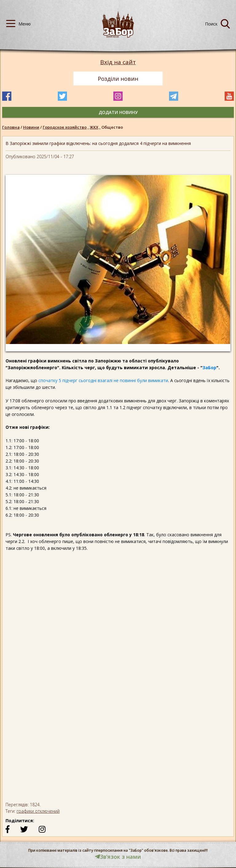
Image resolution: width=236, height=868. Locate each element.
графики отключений (38, 811)
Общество (112, 127)
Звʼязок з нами (118, 857)
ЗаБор (209, 368)
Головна (11, 127)
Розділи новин (118, 79)
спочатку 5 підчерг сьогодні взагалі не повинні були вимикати (103, 380)
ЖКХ (96, 127)
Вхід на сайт (118, 62)
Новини (31, 127)
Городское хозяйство (66, 127)
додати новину (118, 112)
